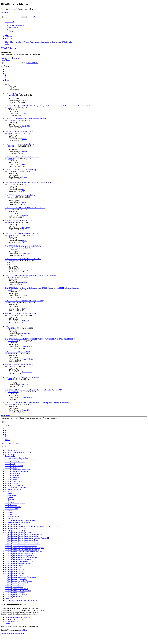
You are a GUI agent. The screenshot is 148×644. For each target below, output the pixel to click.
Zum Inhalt (5, 13)
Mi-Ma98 (11, 379)
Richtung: (51, 418)
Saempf (10, 277)
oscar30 (25, 241)
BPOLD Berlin (9, 48)
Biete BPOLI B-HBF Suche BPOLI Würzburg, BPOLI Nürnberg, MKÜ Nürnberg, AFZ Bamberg (37, 403)
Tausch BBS (26, 410)
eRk (9, 210)
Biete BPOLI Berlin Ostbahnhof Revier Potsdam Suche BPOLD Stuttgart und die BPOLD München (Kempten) (42, 288)
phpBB (11, 626)
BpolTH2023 (12, 235)
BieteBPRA (12, 222)
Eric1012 (11, 146)
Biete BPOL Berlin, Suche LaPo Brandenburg (20, 195)
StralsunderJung (27, 372)
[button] (8, 81)
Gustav (10, 171)
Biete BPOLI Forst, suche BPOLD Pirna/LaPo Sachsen (23, 259)
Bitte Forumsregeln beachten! (11, 58)
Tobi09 (10, 290)
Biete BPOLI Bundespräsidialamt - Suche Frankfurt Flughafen (26, 119)
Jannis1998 (12, 120)
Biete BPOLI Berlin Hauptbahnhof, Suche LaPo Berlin (23, 246)
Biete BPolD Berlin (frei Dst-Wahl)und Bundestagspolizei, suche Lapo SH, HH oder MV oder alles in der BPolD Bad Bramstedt (47, 106)
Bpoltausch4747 (13, 392)
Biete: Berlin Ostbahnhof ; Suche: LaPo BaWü (20, 313)
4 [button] (5, 75)
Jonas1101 (11, 95)
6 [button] (5, 79)
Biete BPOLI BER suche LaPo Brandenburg (20, 144)
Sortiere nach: (31, 418)
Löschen (8, 326)
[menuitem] (17, 26)
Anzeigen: (11, 418)
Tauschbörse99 (13, 341)
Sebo (9, 108)
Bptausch (11, 159)
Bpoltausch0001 (13, 303)
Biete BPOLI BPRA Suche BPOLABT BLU (20, 221)
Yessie (10, 366)
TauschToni (12, 248)
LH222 (10, 184)
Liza (24, 164)
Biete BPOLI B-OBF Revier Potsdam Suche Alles (21, 233)
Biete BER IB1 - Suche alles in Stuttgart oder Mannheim (24, 377)
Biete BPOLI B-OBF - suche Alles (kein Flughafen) (22, 157)
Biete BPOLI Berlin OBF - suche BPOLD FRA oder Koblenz (25, 208)
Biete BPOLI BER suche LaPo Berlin (17, 352)
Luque (10, 197)
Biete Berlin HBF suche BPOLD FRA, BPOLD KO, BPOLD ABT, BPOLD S (31, 182)
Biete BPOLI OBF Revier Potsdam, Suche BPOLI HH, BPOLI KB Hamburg (30, 275)
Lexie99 (25, 215)
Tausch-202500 (13, 405)
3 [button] (5, 73)
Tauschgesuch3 (13, 261)
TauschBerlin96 (27, 359)
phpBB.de (24, 630)
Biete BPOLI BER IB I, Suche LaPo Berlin (19, 364)
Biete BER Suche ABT (12, 93)
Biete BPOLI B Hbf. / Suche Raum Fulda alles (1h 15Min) (24, 301)
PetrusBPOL (26, 334)
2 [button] (5, 71)
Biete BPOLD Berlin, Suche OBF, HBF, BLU (20, 131)
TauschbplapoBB (28, 397)
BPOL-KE (11, 315)
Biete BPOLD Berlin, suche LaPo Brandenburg (21, 170)
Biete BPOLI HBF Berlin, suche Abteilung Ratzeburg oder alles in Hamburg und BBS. (34, 390)
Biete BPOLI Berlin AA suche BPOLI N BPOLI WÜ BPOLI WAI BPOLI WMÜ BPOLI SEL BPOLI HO (40, 339)
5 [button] (5, 77)
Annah (10, 133)
